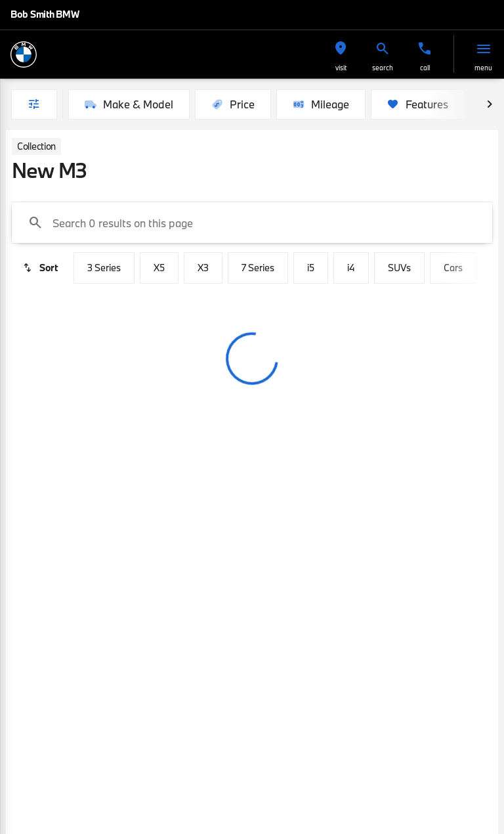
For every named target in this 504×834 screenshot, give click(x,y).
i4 (351, 268)
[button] (341, 54)
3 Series (104, 268)
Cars (453, 268)
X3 (203, 268)
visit (341, 68)
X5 (159, 268)
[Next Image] (490, 104)
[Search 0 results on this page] (252, 223)
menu (483, 68)
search (383, 68)
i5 (311, 268)
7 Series (258, 268)
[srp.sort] (40, 268)
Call (425, 68)
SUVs (399, 268)
